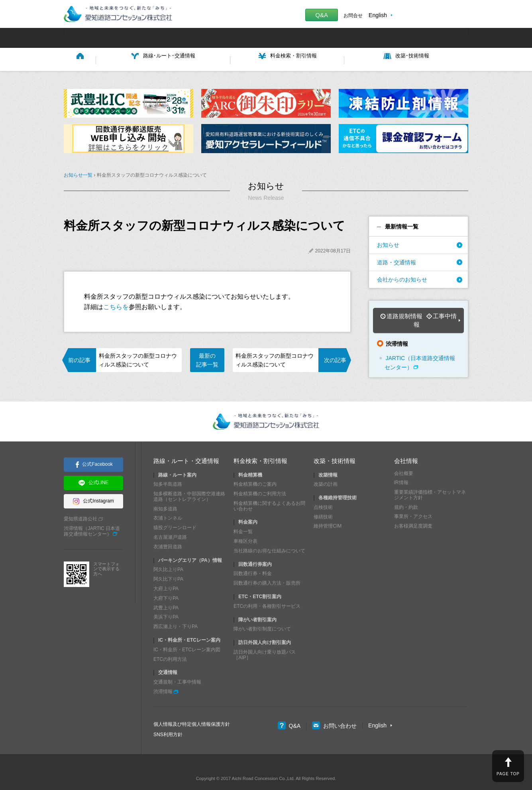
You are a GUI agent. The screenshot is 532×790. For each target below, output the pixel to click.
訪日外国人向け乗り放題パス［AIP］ (265, 642)
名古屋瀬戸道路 (170, 524)
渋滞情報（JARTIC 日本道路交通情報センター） (92, 518)
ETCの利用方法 (170, 646)
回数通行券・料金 (253, 560)
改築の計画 (326, 471)
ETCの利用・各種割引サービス (267, 593)
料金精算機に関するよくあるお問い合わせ (269, 493)
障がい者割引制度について (262, 616)
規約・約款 (406, 494)
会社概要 (404, 460)
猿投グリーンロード (175, 514)
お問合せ (353, 16)
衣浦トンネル (168, 505)
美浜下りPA (166, 604)
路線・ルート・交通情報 (186, 448)
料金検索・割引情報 (260, 448)
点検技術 (323, 494)
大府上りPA (166, 575)
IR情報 (401, 469)
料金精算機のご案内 (255, 471)
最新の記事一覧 (207, 358)
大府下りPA (166, 585)
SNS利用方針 (168, 721)
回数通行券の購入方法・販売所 (267, 570)
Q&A (322, 15)
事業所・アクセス (413, 503)
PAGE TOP (508, 774)
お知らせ (388, 243)
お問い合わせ (334, 712)
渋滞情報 (163, 678)
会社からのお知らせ (402, 278)
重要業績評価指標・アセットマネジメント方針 (430, 482)
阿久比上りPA (168, 556)
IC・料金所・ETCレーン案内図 (187, 636)
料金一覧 (243, 518)
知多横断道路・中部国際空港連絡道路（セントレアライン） (189, 483)
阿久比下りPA (168, 566)
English (378, 15)
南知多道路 (165, 496)
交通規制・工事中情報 (177, 669)
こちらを (116, 305)
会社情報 (406, 448)
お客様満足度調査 (413, 513)
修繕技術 (323, 504)
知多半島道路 (168, 471)
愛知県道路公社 (80, 506)
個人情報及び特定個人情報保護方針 (192, 711)
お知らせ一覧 (78, 173)
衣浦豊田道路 (168, 534)
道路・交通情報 (397, 260)
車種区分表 (245, 528)
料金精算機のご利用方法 (260, 481)
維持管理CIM (328, 513)
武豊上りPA (166, 594)
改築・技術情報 (335, 448)
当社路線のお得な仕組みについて (269, 538)
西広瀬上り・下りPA (176, 613)
